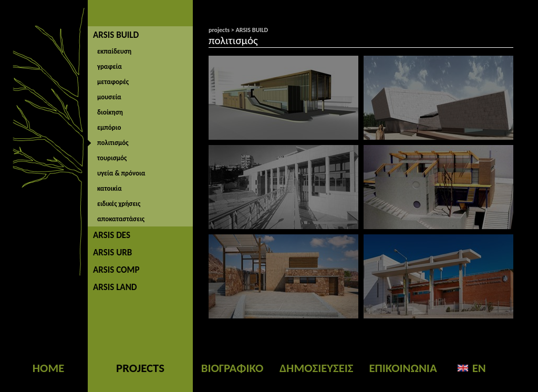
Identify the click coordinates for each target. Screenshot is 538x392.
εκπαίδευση (114, 51)
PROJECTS (140, 368)
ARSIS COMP (116, 270)
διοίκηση (110, 112)
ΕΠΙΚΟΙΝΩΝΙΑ (403, 368)
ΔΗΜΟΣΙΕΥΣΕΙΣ (316, 368)
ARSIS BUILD (116, 35)
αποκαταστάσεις (121, 219)
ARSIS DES (112, 235)
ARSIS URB (112, 252)
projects (219, 30)
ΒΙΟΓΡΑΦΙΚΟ (232, 368)
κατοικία (110, 188)
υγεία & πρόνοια (121, 173)
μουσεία (109, 97)
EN (479, 368)
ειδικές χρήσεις (119, 204)
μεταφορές (113, 82)
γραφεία (110, 66)
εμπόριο (109, 127)
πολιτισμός (113, 143)
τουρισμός (112, 158)
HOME (48, 368)
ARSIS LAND (115, 287)
